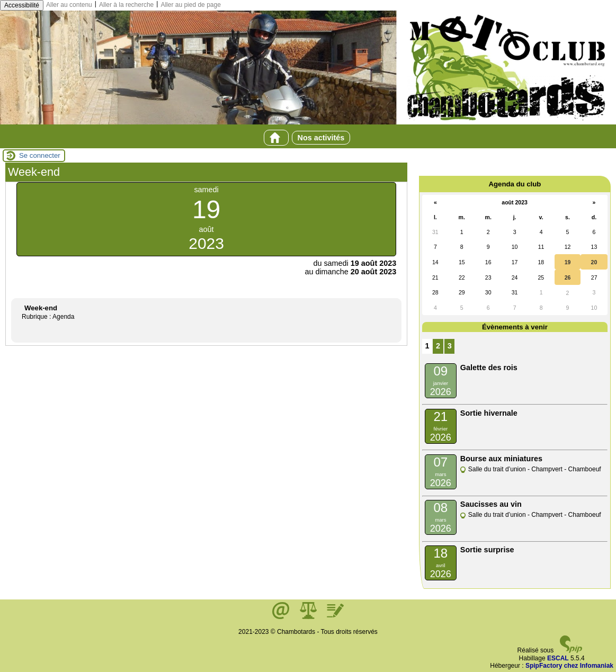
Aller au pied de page (190, 5)
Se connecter (40, 155)
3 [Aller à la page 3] (450, 346)
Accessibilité (22, 5)
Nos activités (321, 138)
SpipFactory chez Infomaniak (569, 666)
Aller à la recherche (126, 5)
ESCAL (558, 658)
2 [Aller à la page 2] (438, 346)
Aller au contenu (69, 5)
